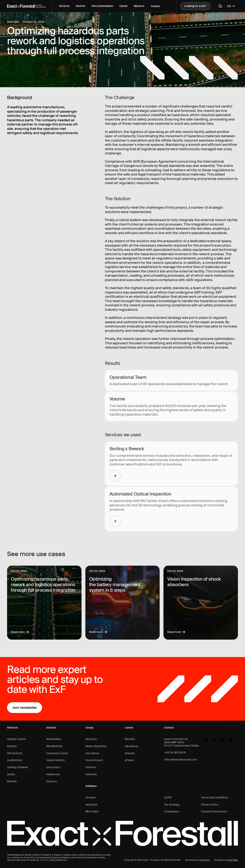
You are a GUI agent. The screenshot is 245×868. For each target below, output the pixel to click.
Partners (91, 767)
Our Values (92, 753)
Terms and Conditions (215, 798)
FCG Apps (205, 860)
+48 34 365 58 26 (175, 753)
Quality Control (16, 739)
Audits (11, 774)
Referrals (91, 774)
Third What (233, 860)
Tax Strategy (172, 805)
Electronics (53, 767)
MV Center (92, 812)
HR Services (15, 753)
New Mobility (54, 746)
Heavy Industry (56, 760)
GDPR (168, 798)
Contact (155, 6)
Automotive (53, 739)
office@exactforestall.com (180, 760)
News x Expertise (96, 746)
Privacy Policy (210, 805)
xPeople (91, 798)
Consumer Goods (57, 753)
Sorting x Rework (18, 767)
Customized (15, 760)
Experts (12, 746)
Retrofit (12, 781)
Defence (52, 781)
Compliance (172, 812)
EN (231, 6)
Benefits (130, 739)
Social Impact (94, 760)
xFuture (129, 760)
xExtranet (91, 805)
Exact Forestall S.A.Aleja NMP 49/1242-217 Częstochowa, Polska (181, 742)
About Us (91, 739)
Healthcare (53, 774)
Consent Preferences (214, 812)
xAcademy (131, 746)
